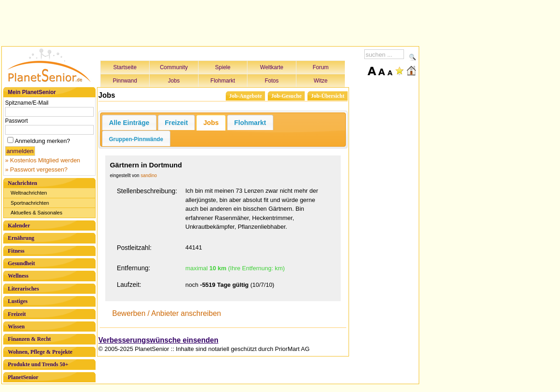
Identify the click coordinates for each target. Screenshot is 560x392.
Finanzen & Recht (29, 339)
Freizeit (17, 314)
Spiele (223, 67)
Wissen (16, 327)
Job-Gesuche (286, 96)
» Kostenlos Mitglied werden (43, 160)
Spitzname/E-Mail (27, 103)
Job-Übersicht (328, 96)
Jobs (174, 81)
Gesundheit (21, 263)
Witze (321, 81)
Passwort (16, 121)
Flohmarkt (223, 81)
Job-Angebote (245, 96)
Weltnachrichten (29, 193)
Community (174, 67)
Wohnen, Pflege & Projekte (40, 352)
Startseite (125, 67)
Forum (321, 67)
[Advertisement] (211, 22)
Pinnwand (125, 81)
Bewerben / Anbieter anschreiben (167, 313)
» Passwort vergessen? (36, 169)
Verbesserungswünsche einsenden (158, 340)
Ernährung (21, 238)
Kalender (19, 226)
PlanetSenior (23, 377)
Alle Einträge (129, 123)
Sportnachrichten (30, 203)
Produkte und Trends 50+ (38, 364)
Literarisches (23, 289)
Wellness (18, 276)
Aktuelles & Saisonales (36, 213)
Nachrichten (22, 183)
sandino (149, 175)
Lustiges (18, 301)
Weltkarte (271, 67)
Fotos (271, 81)
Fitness (16, 251)
